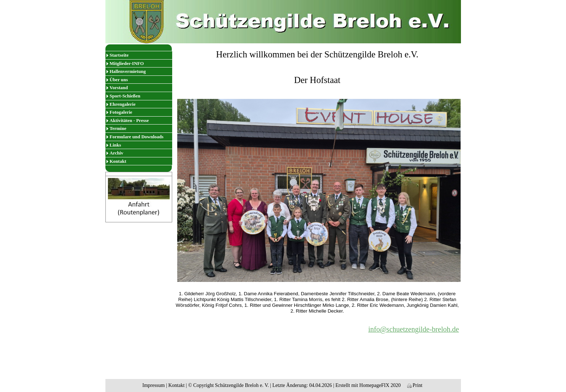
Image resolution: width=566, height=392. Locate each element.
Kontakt (118, 161)
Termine (118, 128)
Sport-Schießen (125, 96)
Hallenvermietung (128, 71)
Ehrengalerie (123, 104)
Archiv (117, 153)
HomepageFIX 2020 (380, 385)
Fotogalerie (121, 112)
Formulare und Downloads (137, 137)
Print (415, 385)
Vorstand (119, 88)
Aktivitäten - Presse (129, 120)
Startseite (119, 55)
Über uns (119, 80)
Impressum (153, 385)
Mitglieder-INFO (127, 63)
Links (116, 145)
